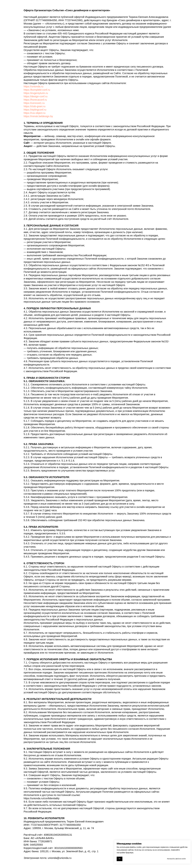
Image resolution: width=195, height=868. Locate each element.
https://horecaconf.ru (35, 100)
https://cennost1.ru (34, 103)
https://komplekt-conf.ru (37, 90)
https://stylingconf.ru (35, 110)
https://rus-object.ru (35, 113)
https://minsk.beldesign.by (38, 116)
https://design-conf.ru (36, 96)
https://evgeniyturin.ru (36, 93)
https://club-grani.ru (35, 106)
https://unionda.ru (34, 86)
